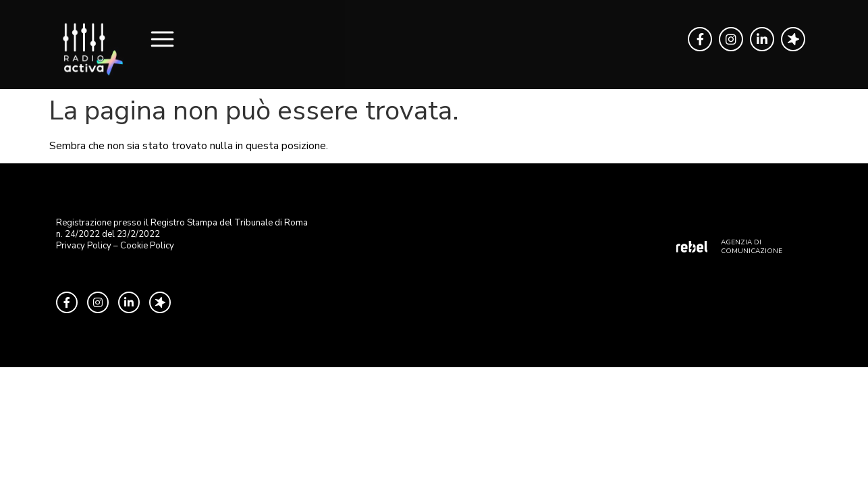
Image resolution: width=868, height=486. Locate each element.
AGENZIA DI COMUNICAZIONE (752, 247)
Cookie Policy (147, 246)
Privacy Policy (84, 246)
